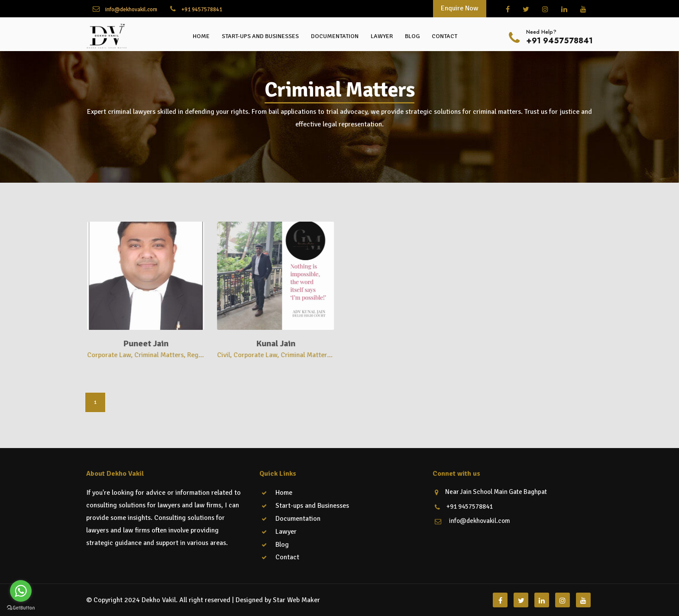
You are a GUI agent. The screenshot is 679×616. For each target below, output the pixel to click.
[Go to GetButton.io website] (21, 607)
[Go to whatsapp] (21, 591)
